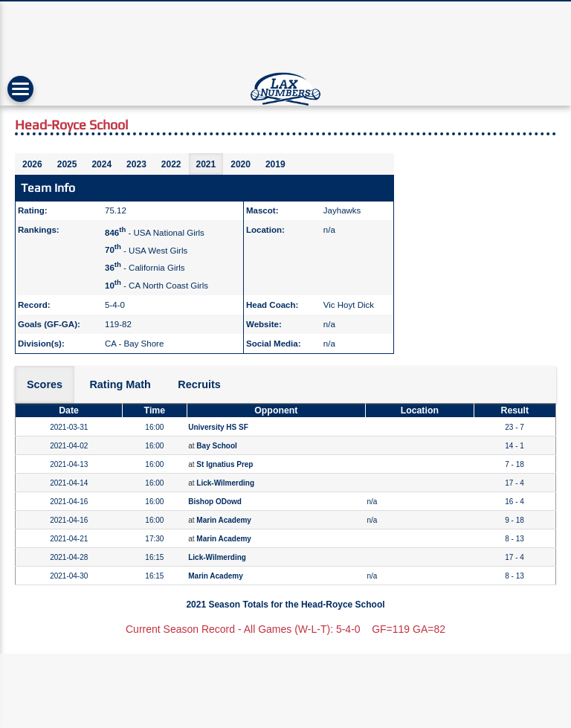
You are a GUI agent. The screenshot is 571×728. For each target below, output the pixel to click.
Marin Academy (224, 520)
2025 (67, 164)
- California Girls (145, 268)
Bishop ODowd (215, 502)
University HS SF (218, 427)
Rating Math (120, 384)
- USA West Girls (146, 250)
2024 (101, 164)
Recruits (199, 384)
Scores (45, 384)
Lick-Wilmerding (225, 483)
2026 (32, 164)
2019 (275, 164)
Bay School (216, 446)
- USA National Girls (155, 233)
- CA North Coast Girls (157, 286)
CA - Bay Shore (134, 344)
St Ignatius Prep (225, 464)
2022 (171, 164)
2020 (241, 164)
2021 (206, 164)
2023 (136, 164)
